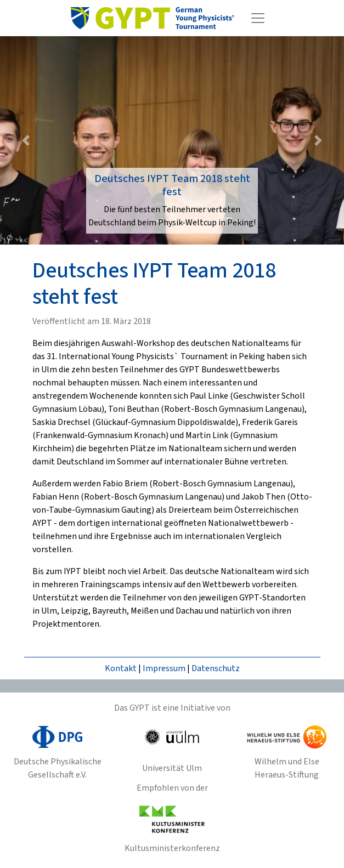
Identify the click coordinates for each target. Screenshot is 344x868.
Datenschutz (216, 668)
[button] (26, 140)
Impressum (164, 668)
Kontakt (121, 668)
